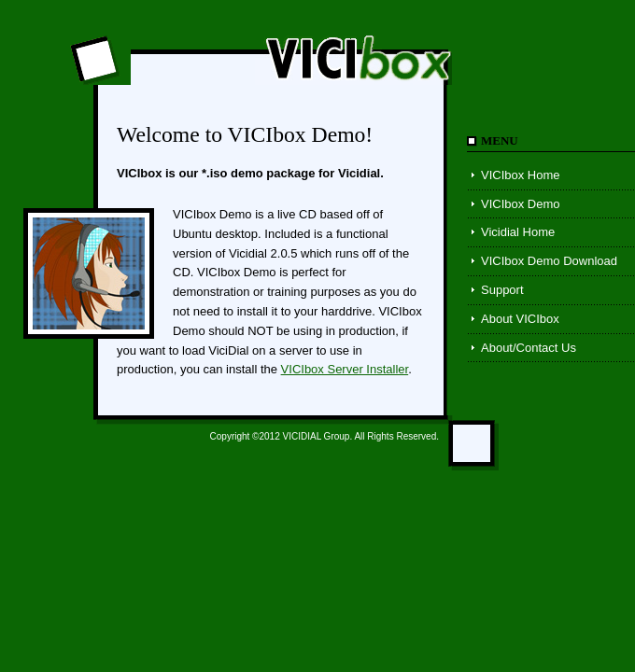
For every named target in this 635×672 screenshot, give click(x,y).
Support (502, 290)
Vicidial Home (518, 232)
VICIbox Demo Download (549, 261)
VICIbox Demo (521, 204)
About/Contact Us (529, 348)
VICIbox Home (521, 175)
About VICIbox (520, 319)
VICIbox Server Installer (345, 369)
